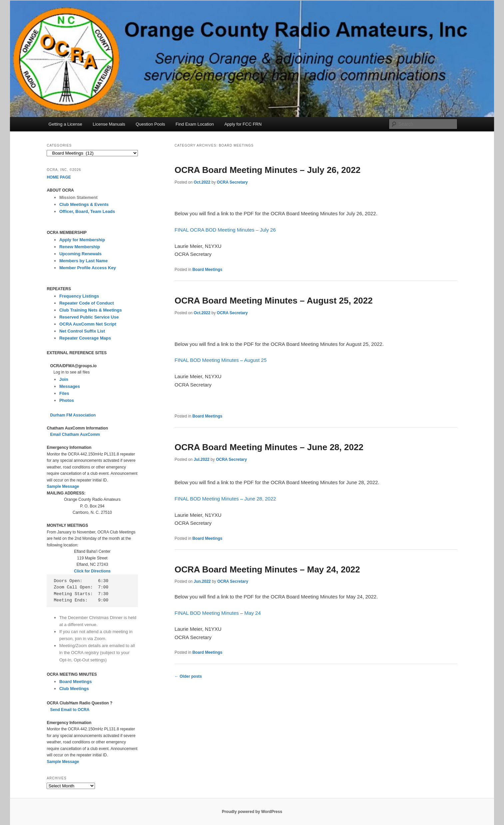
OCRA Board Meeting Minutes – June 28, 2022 (269, 447)
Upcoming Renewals (80, 254)
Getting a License (65, 124)
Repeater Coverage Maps (85, 338)
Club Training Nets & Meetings (91, 310)
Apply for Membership (82, 240)
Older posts (188, 676)
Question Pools (150, 124)
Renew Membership (80, 247)
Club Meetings (74, 689)
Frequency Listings (79, 296)
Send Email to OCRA (70, 710)
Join (64, 379)
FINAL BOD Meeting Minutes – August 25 (221, 360)
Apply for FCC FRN (243, 124)
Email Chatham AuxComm (75, 434)
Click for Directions (92, 571)
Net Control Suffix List (82, 331)
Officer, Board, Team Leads (87, 211)
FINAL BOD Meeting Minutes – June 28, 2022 (225, 499)
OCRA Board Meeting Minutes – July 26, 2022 (267, 170)
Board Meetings (207, 270)
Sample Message (63, 486)
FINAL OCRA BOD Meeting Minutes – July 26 (225, 230)
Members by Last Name (83, 261)
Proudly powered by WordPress (252, 812)
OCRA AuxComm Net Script (88, 324)
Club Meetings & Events (84, 204)
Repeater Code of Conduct (87, 303)
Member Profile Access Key (88, 268)
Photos (67, 400)
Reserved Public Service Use (89, 317)
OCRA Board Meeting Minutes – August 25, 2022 (274, 301)
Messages (70, 386)
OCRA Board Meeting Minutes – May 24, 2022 (267, 569)
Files (64, 393)
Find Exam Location (195, 124)
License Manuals (109, 124)
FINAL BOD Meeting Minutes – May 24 (218, 613)
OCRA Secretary (232, 182)
